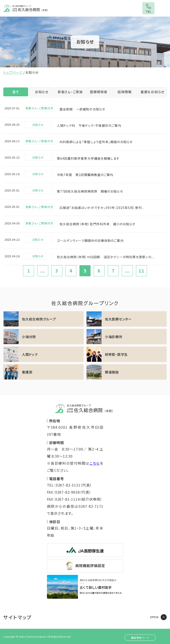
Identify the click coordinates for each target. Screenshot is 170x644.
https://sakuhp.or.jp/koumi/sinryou (127, 337)
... (43, 271)
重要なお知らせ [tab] (152, 92)
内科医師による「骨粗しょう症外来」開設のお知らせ (96, 142)
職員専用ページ (140, 638)
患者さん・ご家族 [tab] (70, 92)
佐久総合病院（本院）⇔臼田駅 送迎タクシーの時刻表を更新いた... (106, 257)
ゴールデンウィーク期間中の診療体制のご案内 (90, 241)
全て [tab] (16, 92)
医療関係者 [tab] (99, 92)
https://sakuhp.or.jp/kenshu (127, 354)
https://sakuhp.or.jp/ (43, 319)
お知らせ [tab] (42, 92)
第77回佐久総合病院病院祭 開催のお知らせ (90, 191)
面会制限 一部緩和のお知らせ (82, 109)
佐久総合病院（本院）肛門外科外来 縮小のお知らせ (97, 224)
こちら (95, 463)
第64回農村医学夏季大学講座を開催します (88, 158)
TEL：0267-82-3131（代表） (69, 485)
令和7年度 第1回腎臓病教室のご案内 (85, 175)
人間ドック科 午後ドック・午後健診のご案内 (89, 125)
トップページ (13, 72)
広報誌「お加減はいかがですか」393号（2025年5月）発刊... (102, 208)
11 (141, 271)
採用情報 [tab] (125, 92)
